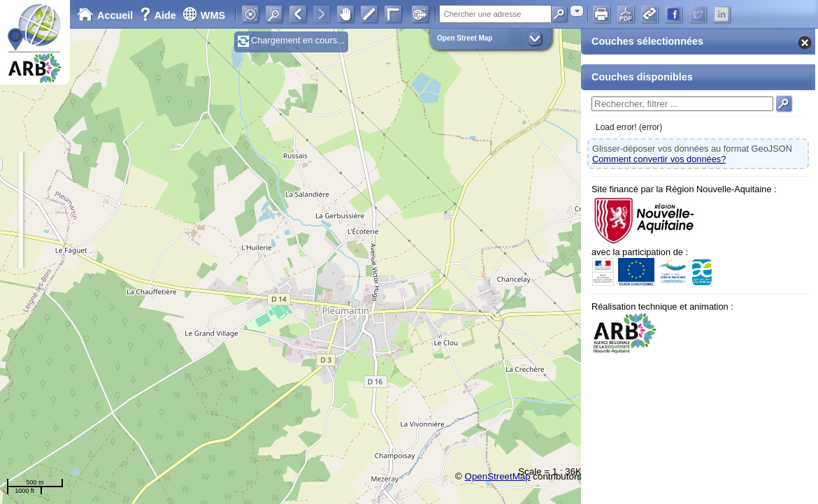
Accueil (105, 15)
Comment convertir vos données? (659, 159)
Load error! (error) (629, 127)
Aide (159, 15)
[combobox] (577, 11)
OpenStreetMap (498, 476)
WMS (204, 15)
